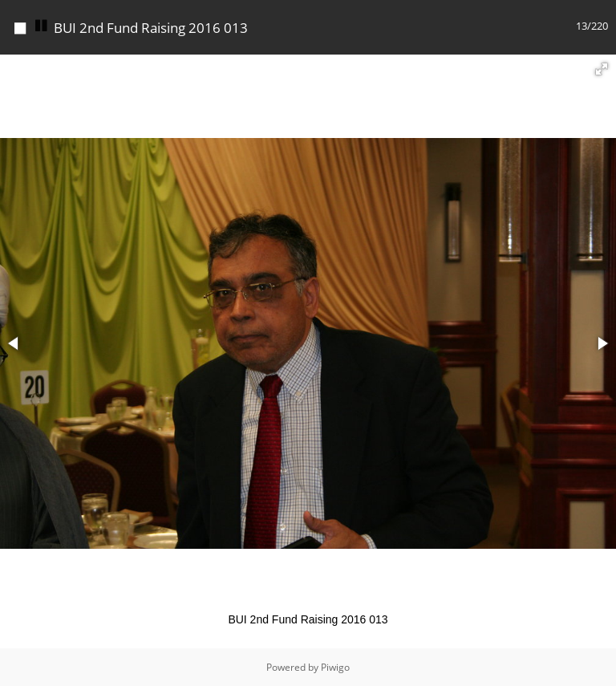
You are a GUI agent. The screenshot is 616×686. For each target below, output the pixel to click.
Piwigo (335, 667)
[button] (602, 69)
